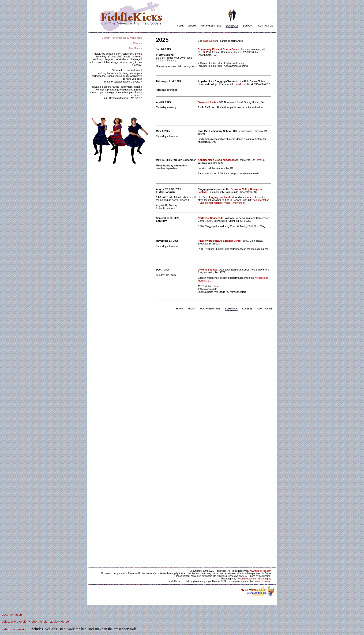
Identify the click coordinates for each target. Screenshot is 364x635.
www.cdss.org (263, 581)
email (238, 84)
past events (209, 41)
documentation (12, 614)
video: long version (235, 203)
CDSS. (202, 52)
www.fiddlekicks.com (260, 571)
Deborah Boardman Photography (254, 579)
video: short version (211, 203)
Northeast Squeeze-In (211, 218)
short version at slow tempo (50, 622)
